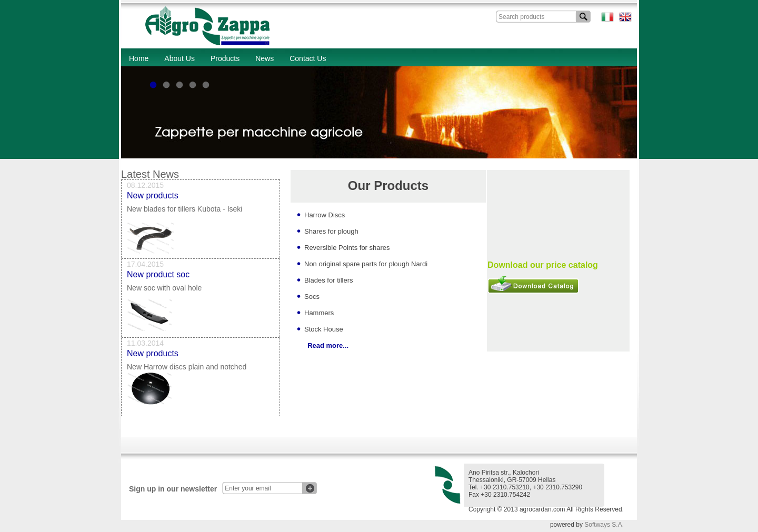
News (265, 58)
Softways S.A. (604, 525)
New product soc (158, 276)
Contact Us (308, 58)
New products (153, 197)
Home (139, 58)
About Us (179, 58)
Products (225, 58)
